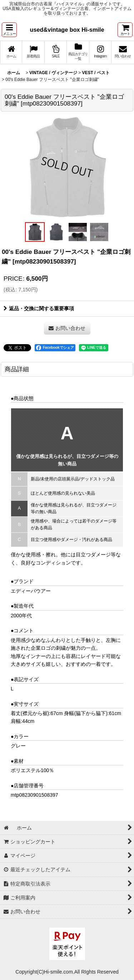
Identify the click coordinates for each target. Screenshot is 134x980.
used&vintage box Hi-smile (67, 30)
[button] (9, 30)
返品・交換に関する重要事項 (39, 308)
